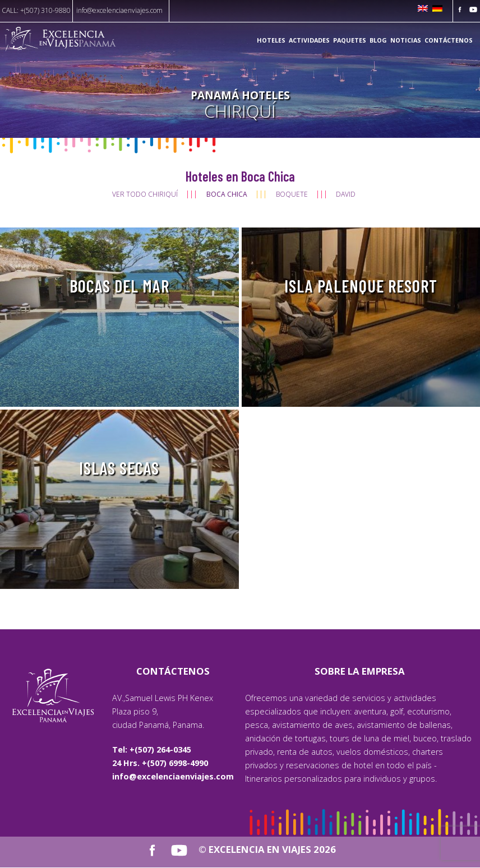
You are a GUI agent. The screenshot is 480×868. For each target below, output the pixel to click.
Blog (378, 40)
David (346, 194)
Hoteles (271, 40)
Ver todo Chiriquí (145, 194)
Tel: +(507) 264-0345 (152, 749)
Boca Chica (227, 194)
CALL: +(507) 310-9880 (36, 10)
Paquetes (350, 40)
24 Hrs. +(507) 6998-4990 (160, 763)
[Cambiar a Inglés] (423, 9)
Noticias (406, 40)
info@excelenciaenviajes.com (119, 10)
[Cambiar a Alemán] (437, 9)
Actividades (309, 40)
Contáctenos (449, 40)
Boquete (292, 194)
